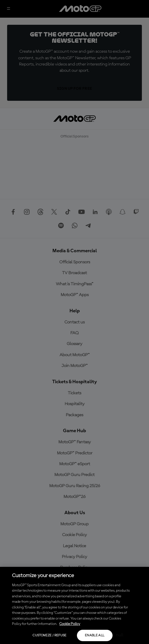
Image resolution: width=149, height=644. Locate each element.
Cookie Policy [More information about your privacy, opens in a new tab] (70, 624)
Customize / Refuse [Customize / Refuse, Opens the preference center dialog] (49, 635)
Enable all (95, 635)
